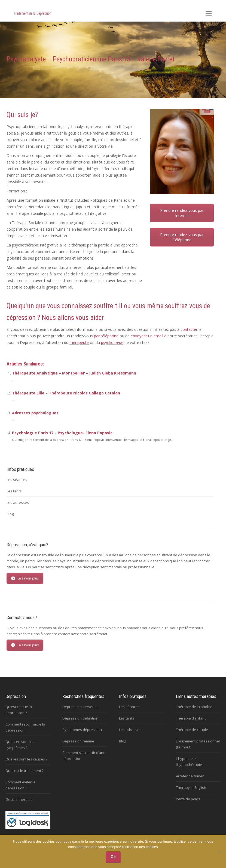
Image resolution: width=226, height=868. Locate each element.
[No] (219, 851)
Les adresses (18, 503)
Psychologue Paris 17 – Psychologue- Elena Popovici (63, 433)
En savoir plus (25, 578)
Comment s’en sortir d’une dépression (84, 756)
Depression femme (78, 741)
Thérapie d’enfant (191, 718)
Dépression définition (80, 718)
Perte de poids (188, 799)
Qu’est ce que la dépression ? (19, 710)
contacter (189, 329)
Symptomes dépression (82, 730)
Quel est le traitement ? (25, 771)
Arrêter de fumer (190, 776)
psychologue (112, 342)
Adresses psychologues (35, 413)
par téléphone (106, 336)
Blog (10, 514)
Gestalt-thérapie (19, 799)
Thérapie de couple (192, 730)
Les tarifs (14, 491)
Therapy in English (191, 787)
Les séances (17, 480)
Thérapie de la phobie (194, 707)
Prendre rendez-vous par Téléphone (182, 237)
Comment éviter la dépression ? (20, 785)
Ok (113, 857)
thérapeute (79, 342)
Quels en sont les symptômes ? (20, 745)
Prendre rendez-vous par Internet (182, 213)
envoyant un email (147, 336)
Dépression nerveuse (80, 707)
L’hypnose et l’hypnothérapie (189, 762)
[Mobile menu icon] (209, 13)
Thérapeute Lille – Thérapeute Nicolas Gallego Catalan (66, 393)
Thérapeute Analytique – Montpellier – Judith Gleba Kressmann (74, 373)
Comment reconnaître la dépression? (25, 727)
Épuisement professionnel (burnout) (198, 744)
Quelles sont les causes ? (26, 759)
